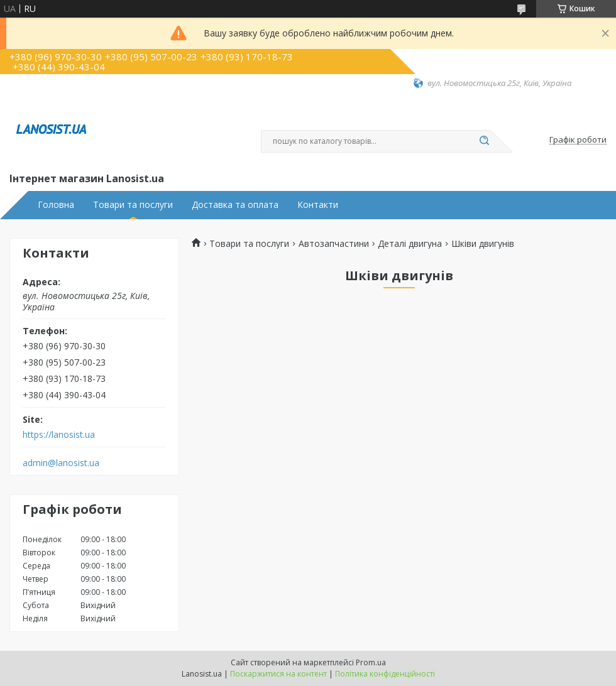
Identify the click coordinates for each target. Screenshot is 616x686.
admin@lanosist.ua (61, 463)
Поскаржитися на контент (278, 674)
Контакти (318, 205)
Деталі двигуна (410, 244)
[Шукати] (484, 141)
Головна (56, 205)
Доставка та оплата (235, 205)
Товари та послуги (133, 205)
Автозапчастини (334, 244)
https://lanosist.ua (59, 435)
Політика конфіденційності (385, 674)
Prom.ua (371, 662)
